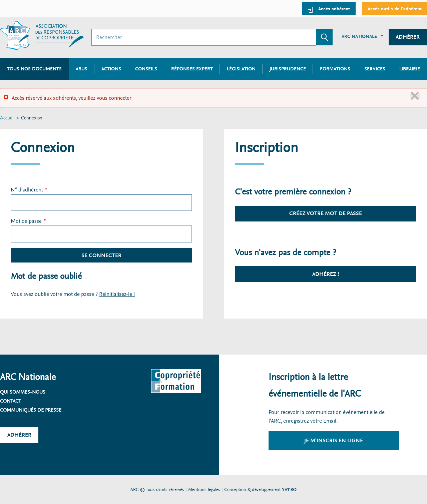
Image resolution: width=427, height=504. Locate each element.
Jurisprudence (288, 69)
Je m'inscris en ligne (334, 440)
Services (375, 69)
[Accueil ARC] (42, 36)
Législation (241, 69)
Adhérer (408, 37)
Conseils (146, 69)
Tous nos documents (34, 69)
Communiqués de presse (31, 410)
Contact (11, 401)
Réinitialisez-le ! (117, 294)
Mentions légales (204, 489)
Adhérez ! (326, 274)
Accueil (7, 118)
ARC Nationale (359, 36)
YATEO (289, 489)
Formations (335, 69)
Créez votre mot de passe (326, 213)
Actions (111, 69)
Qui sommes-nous (23, 392)
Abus (82, 69)
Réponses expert (192, 69)
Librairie (410, 69)
